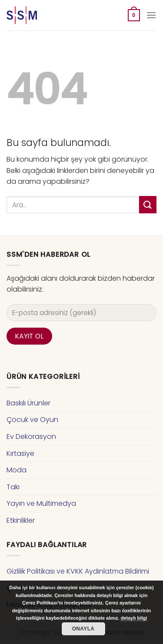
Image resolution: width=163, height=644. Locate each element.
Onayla (83, 629)
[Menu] (151, 15)
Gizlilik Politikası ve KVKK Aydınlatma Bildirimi (78, 571)
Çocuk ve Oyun (32, 420)
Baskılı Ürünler (28, 403)
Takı (13, 487)
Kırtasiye (20, 453)
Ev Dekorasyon (31, 437)
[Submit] (148, 204)
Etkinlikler (21, 520)
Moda (17, 470)
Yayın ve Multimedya (41, 503)
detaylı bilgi (134, 618)
